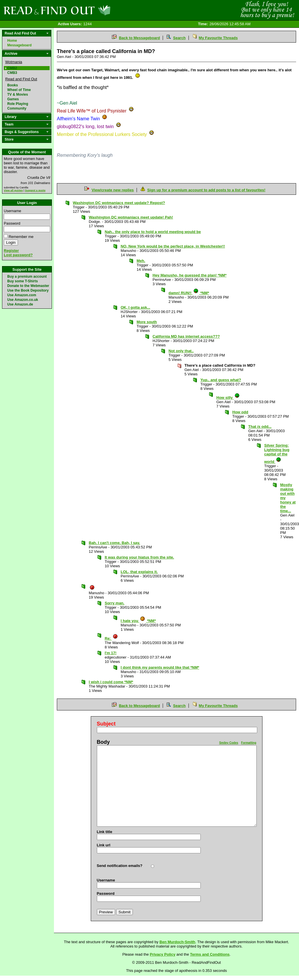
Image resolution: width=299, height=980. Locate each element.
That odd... (260, 427)
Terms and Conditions (210, 954)
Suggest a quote (35, 190)
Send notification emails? (120, 866)
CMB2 (12, 68)
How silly (228, 398)
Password (12, 223)
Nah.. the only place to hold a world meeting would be (153, 232)
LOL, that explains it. (139, 572)
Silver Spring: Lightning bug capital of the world (277, 453)
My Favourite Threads (218, 38)
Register (11, 251)
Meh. (141, 261)
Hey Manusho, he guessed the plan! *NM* (190, 275)
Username (12, 211)
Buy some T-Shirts (22, 281)
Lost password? (18, 255)
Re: (111, 638)
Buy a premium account (27, 277)
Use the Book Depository (28, 290)
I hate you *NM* (138, 621)
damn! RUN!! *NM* (189, 293)
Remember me (21, 237)
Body (103, 742)
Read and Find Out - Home (87, 10)
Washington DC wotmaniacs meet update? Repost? (119, 203)
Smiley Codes (229, 743)
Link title (105, 832)
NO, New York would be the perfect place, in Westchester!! (173, 246)
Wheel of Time (19, 90)
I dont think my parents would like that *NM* (160, 667)
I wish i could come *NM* (111, 682)
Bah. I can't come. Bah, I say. (114, 543)
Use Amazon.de (20, 304)
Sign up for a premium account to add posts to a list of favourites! (206, 190)
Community (17, 108)
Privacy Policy (163, 954)
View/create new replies (113, 190)
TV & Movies (18, 94)
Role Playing (18, 104)
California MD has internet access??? (186, 336)
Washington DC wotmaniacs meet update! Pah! (131, 217)
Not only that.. (181, 351)
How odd (240, 412)
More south (147, 322)
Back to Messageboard (139, 38)
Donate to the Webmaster (28, 286)
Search (179, 38)
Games (13, 99)
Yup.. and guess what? (221, 380)
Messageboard (19, 45)
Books (13, 85)
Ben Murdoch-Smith (177, 942)
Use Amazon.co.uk (23, 300)
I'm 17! (111, 653)
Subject (106, 724)
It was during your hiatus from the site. (139, 557)
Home (12, 41)
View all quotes (13, 190)
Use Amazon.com (22, 295)
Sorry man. (115, 603)
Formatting (249, 743)
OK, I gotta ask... (135, 307)
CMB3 (12, 73)
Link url (104, 845)
